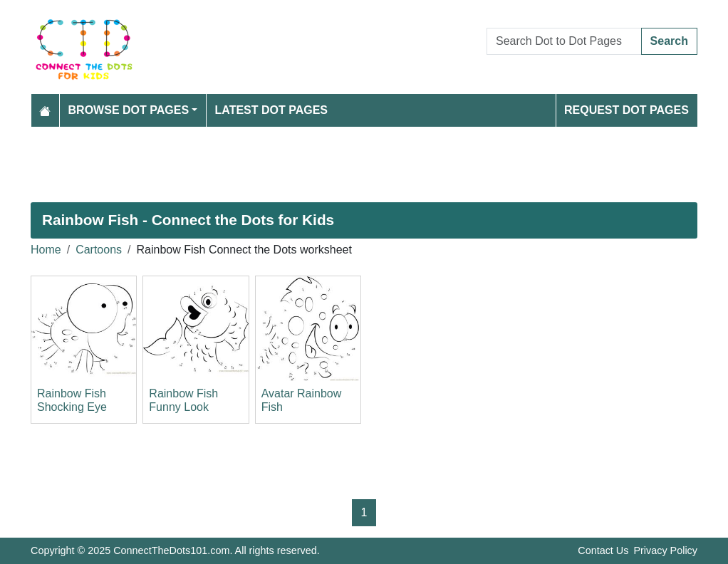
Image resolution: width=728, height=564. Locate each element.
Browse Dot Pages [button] (129, 110)
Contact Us (603, 550)
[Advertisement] (364, 164)
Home (46, 250)
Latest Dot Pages (272, 110)
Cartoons (99, 250)
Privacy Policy (665, 550)
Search (669, 41)
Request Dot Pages (626, 110)
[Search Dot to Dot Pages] (564, 41)
